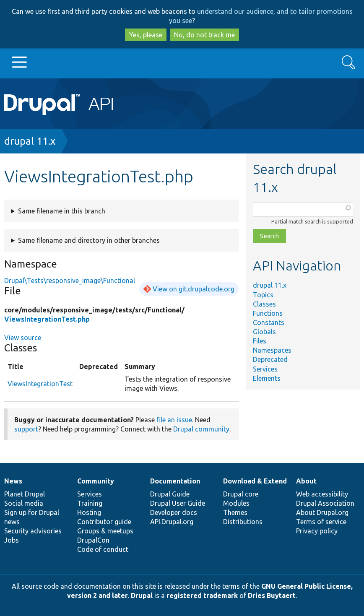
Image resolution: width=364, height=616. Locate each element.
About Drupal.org (322, 512)
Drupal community (201, 429)
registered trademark (202, 595)
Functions (268, 313)
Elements (267, 378)
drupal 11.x (30, 141)
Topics (263, 295)
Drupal (142, 595)
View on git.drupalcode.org (194, 289)
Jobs (12, 540)
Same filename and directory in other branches (89, 240)
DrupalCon (93, 540)
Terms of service (321, 522)
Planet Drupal (25, 494)
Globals (264, 332)
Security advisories (33, 531)
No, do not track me (204, 35)
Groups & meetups (105, 531)
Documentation (175, 481)
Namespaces (272, 350)
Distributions (243, 522)
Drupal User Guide (178, 503)
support (26, 429)
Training (90, 503)
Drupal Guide (170, 494)
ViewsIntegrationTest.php (47, 319)
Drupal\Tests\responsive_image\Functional (70, 281)
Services (265, 369)
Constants (269, 322)
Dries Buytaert (272, 595)
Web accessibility (322, 494)
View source (23, 338)
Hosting (89, 512)
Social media (24, 503)
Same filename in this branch (62, 211)
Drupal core (241, 494)
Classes (264, 304)
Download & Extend (255, 481)
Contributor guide (104, 522)
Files (260, 341)
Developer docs (174, 512)
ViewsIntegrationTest (40, 384)
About (306, 481)
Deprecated (270, 359)
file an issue (174, 420)
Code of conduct (103, 549)
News (13, 481)
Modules (236, 503)
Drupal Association (325, 503)
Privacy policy (317, 531)
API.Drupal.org (172, 522)
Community (96, 481)
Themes (235, 512)
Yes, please (146, 35)
